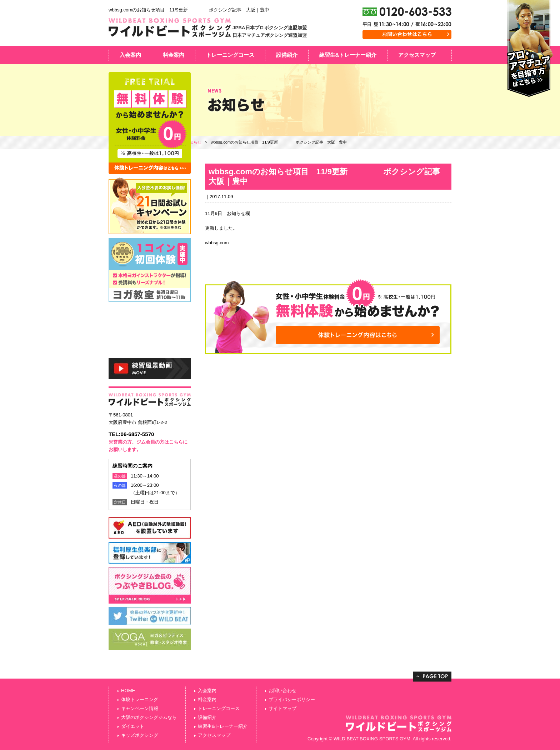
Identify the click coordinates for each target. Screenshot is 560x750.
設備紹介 (287, 55)
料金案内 (174, 55)
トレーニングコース (230, 55)
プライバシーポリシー (292, 699)
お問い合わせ (282, 691)
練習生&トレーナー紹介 (348, 55)
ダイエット (133, 726)
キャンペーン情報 (140, 708)
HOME (128, 691)
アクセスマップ (417, 55)
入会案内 (130, 55)
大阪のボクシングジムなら (149, 717)
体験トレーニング (140, 699)
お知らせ (194, 142)
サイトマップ (282, 708)
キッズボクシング (140, 735)
